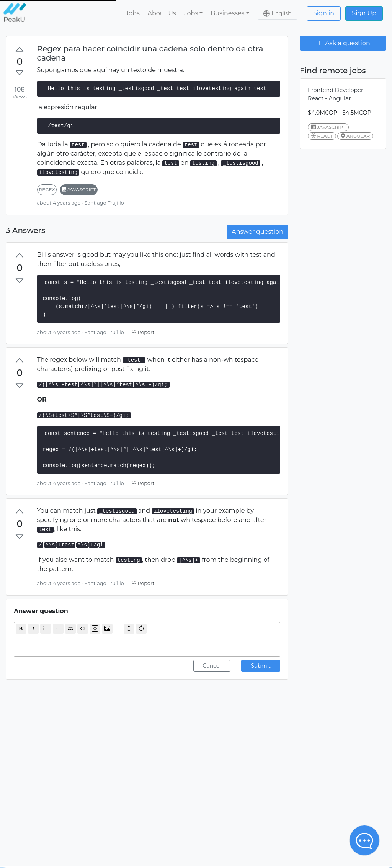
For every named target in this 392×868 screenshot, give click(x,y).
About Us (162, 13)
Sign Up (364, 13)
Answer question (257, 232)
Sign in (324, 13)
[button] (193, 13)
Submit (261, 666)
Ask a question (343, 43)
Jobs (133, 13)
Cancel (212, 666)
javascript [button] (79, 190)
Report (143, 332)
